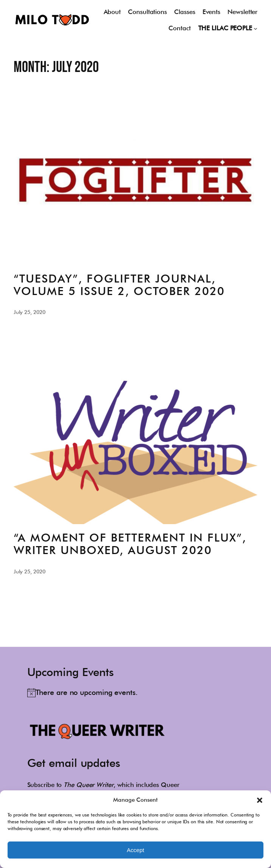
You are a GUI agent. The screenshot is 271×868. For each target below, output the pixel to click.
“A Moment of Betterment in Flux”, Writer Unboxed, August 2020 (130, 544)
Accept (135, 850)
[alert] (83, 692)
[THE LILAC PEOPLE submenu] (255, 28)
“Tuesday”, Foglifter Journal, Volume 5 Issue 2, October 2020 (119, 285)
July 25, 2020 (30, 312)
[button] (260, 800)
